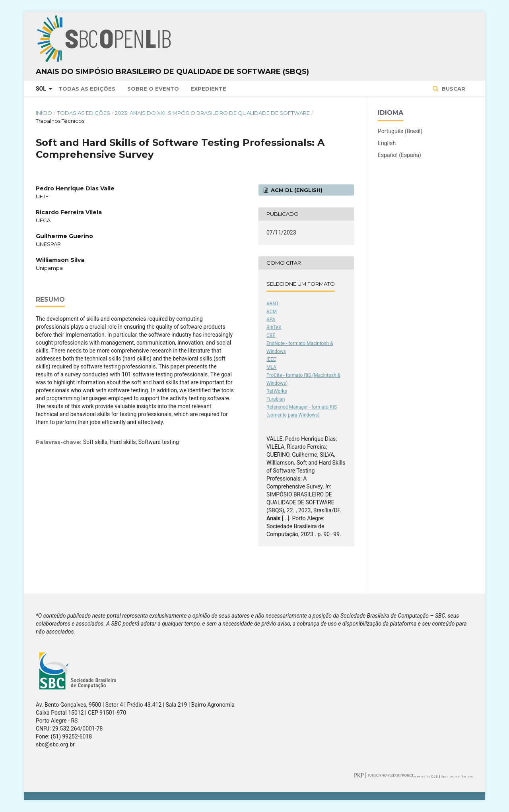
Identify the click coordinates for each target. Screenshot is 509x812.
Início (44, 113)
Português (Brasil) (400, 131)
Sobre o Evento (153, 89)
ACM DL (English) (296, 190)
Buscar (453, 89)
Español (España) (399, 155)
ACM (272, 312)
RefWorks (277, 391)
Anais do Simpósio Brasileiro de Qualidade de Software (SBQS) (172, 72)
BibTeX (274, 328)
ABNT (273, 304)
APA (271, 320)
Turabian (276, 399)
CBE (271, 335)
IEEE (271, 359)
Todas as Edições (87, 89)
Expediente (208, 89)
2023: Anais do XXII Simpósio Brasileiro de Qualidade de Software (212, 113)
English (387, 143)
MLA (271, 367)
